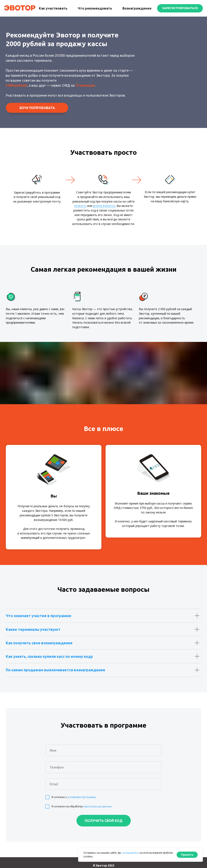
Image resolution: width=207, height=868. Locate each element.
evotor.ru (80, 206)
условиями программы (82, 797)
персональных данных (97, 806)
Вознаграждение (137, 8)
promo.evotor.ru (104, 206)
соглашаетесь (130, 853)
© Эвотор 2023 (104, 866)
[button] (180, 8)
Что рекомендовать (95, 8)
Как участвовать (53, 8)
